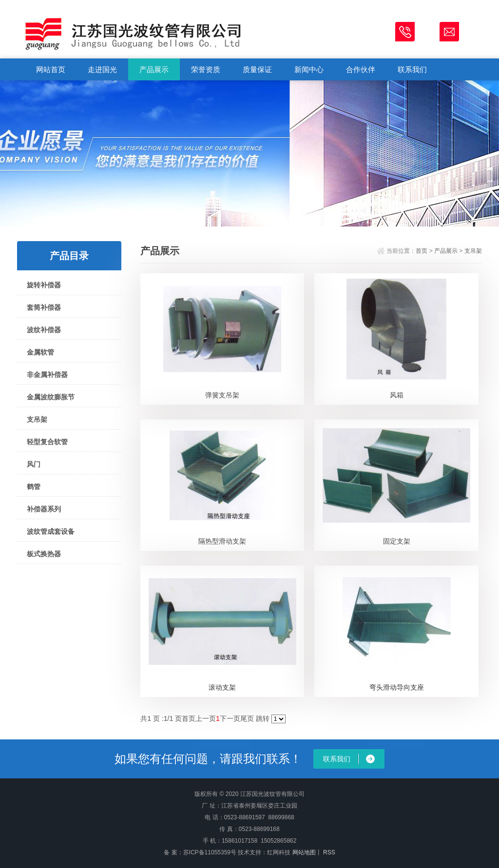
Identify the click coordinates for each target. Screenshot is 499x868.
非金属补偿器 (47, 375)
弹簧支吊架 (222, 395)
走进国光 (102, 69)
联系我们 (412, 69)
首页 (422, 251)
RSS (328, 852)
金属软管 (40, 352)
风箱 (397, 395)
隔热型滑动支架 (222, 541)
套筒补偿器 (44, 307)
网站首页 (51, 69)
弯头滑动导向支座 (397, 687)
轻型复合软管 (47, 442)
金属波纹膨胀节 (51, 397)
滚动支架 (222, 687)
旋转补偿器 (44, 285)
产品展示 (154, 69)
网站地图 (304, 852)
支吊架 (37, 419)
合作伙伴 (361, 69)
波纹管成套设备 (51, 531)
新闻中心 (309, 69)
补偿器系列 (44, 509)
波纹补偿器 (44, 330)
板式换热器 (44, 554)
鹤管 (34, 487)
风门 (34, 464)
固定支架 (397, 541)
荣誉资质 (206, 69)
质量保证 (257, 69)
